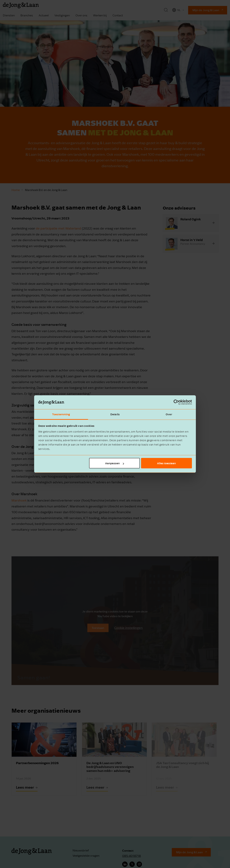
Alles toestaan (166, 463)
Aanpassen (115, 463)
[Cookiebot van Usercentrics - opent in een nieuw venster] (176, 402)
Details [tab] (115, 414)
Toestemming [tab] (61, 414)
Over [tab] (169, 414)
